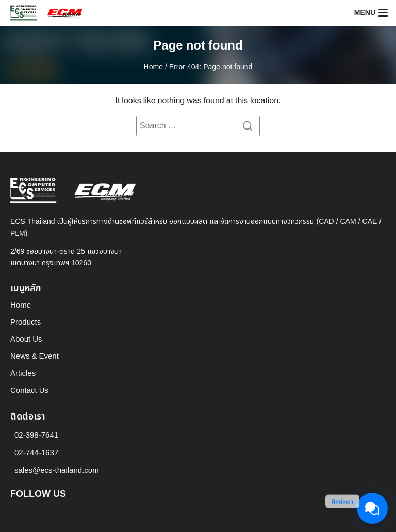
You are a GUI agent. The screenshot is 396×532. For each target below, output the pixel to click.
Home (153, 67)
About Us (26, 339)
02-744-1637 (36, 453)
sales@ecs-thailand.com (57, 470)
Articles (23, 373)
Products (26, 322)
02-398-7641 (36, 435)
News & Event (35, 356)
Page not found (198, 46)
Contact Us (29, 390)
